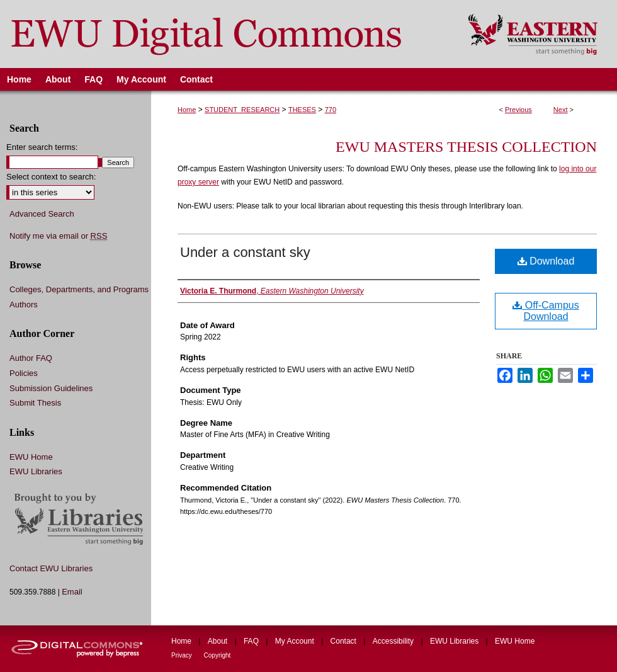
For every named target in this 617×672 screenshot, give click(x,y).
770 (331, 110)
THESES (302, 110)
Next (561, 110)
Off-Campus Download (546, 311)
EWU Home (31, 457)
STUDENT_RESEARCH (242, 110)
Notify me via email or (58, 236)
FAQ (252, 641)
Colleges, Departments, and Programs (79, 289)
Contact (345, 641)
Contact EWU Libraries (51, 568)
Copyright (218, 655)
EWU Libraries (36, 471)
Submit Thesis (35, 403)
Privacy (183, 655)
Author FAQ (31, 358)
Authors (24, 305)
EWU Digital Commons (226, 34)
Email (72, 592)
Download (546, 261)
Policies (24, 373)
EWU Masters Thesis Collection (466, 147)
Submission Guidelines (51, 388)
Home (187, 110)
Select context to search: (51, 177)
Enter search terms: (42, 147)
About (219, 641)
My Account (296, 641)
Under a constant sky (245, 252)
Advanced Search (42, 214)
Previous (518, 110)
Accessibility (394, 641)
